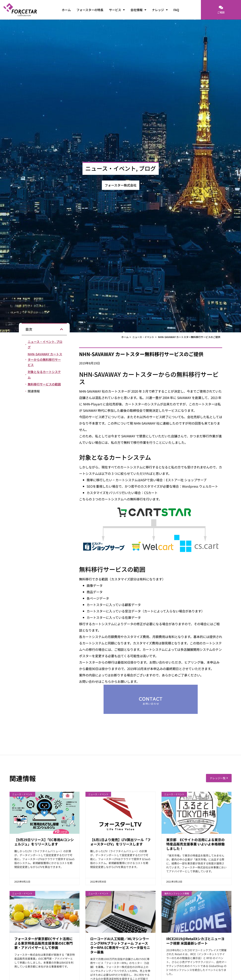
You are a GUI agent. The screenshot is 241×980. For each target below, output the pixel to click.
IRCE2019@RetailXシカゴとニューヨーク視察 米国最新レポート (195, 941)
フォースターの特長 (90, 10)
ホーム (66, 10)
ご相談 (221, 12)
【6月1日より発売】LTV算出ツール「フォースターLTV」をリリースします (120, 842)
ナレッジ (160, 10)
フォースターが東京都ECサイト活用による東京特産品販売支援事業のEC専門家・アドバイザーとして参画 (43, 943)
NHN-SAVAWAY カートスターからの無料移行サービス (45, 359)
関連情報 (34, 391)
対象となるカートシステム (44, 374)
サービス (117, 10)
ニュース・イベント (143, 337)
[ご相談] (221, 8)
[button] (62, 329)
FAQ (176, 10)
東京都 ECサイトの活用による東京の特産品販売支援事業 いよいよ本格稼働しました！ (195, 844)
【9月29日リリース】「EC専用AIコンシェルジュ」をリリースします (44, 842)
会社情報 (138, 10)
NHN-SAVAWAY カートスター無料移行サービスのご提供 (189, 337)
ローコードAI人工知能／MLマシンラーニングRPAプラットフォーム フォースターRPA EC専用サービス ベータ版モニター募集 (120, 945)
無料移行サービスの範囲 (44, 384)
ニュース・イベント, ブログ (45, 344)
